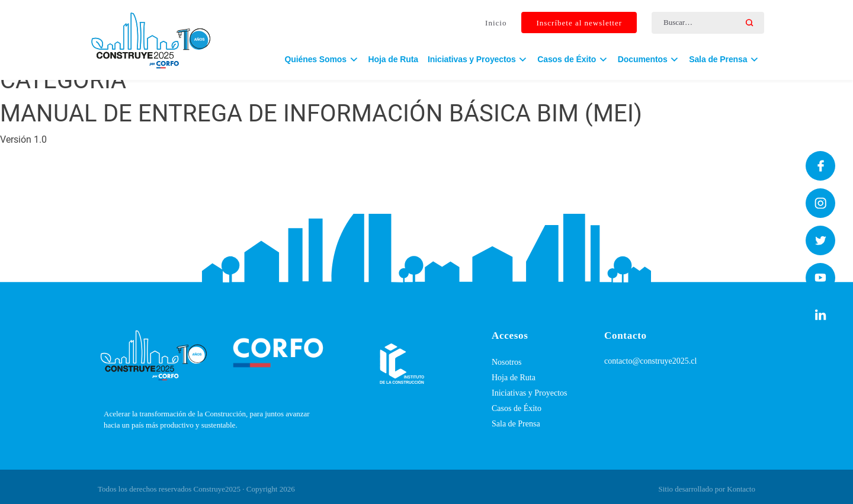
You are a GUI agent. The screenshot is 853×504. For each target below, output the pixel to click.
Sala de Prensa (516, 424)
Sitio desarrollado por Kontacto (707, 489)
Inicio (496, 23)
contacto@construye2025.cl (650, 361)
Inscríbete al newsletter (579, 23)
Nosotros (507, 362)
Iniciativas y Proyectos (530, 393)
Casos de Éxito (517, 408)
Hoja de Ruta (393, 59)
